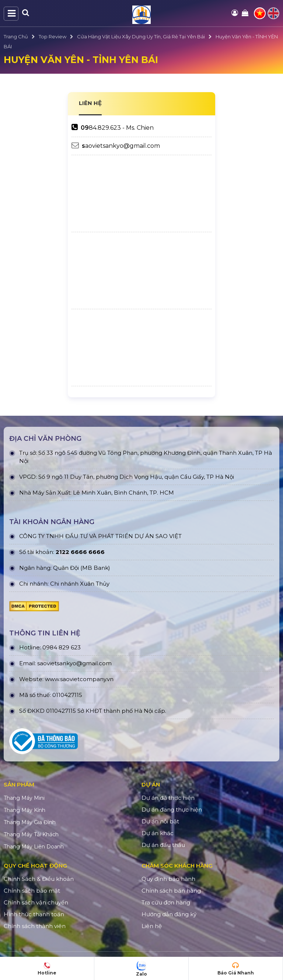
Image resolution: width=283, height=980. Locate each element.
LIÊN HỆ (90, 103)
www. (53, 679)
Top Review (53, 36)
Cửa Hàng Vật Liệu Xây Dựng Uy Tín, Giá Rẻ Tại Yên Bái (141, 36)
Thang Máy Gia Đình (30, 822)
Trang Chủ (16, 36)
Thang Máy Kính (25, 810)
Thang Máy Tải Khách (31, 834)
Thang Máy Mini (24, 798)
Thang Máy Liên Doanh (34, 847)
